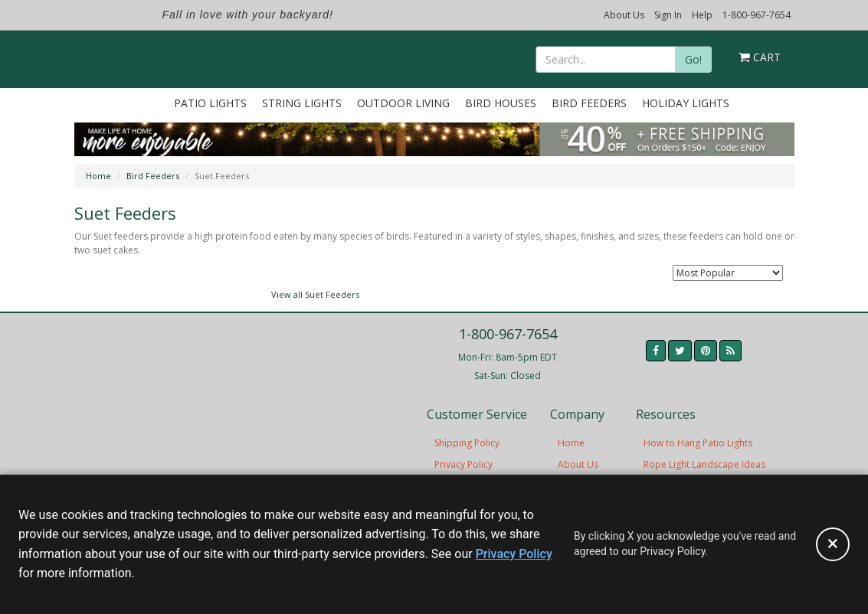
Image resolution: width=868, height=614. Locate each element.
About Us (624, 15)
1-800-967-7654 (757, 15)
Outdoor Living (403, 103)
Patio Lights (210, 103)
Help (702, 15)
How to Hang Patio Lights (698, 443)
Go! (693, 59)
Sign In (668, 15)
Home (98, 176)
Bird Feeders (589, 103)
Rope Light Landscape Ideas (704, 464)
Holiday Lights (686, 103)
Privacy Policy (463, 464)
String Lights (302, 103)
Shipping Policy (467, 443)
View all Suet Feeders (315, 294)
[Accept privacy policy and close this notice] (833, 544)
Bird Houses (501, 103)
